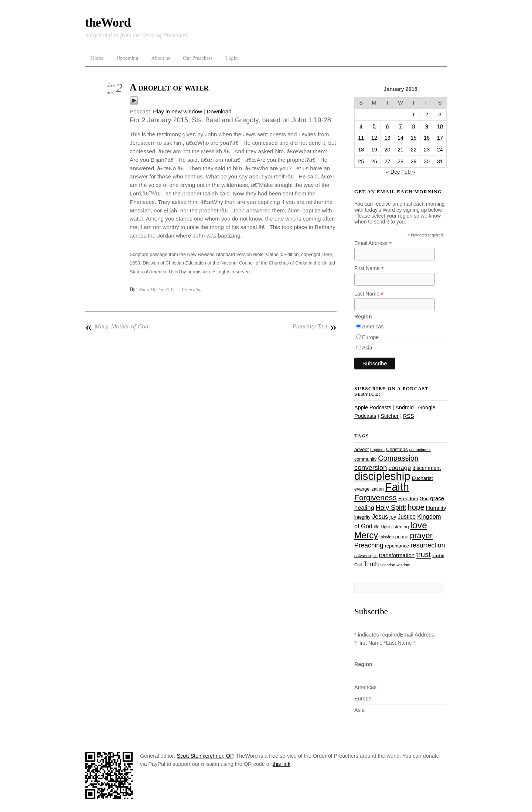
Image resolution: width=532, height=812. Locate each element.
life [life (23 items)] (377, 527)
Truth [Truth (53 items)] (371, 564)
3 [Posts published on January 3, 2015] (440, 115)
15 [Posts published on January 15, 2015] (414, 138)
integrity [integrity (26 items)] (362, 517)
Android (405, 407)
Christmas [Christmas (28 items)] (397, 449)
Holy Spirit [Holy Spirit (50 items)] (391, 508)
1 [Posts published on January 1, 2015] (414, 115)
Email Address (373, 243)
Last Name (369, 294)
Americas (373, 327)
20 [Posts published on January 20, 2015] (387, 150)
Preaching (192, 289)
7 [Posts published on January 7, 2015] (400, 126)
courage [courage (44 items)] (400, 468)
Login (231, 58)
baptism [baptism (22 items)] (377, 450)
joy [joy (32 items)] (393, 517)
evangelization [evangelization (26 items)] (369, 489)
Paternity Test (315, 327)
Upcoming (127, 58)
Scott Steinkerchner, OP (205, 756)
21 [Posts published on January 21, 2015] (400, 150)
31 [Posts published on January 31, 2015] (440, 161)
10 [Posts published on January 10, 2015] (440, 126)
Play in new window (178, 111)
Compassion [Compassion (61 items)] (398, 458)
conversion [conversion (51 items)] (371, 468)
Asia (367, 348)
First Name (369, 268)
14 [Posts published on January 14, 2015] (400, 138)
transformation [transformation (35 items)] (397, 555)
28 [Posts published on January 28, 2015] (400, 161)
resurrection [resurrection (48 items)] (428, 545)
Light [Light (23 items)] (386, 527)
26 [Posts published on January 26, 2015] (374, 161)
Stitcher (390, 416)
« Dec (393, 172)
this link (282, 764)
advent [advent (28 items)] (362, 449)
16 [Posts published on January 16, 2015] (427, 138)
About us (161, 58)
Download (219, 111)
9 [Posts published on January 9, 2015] (427, 126)
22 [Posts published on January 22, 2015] (414, 150)
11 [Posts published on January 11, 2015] (361, 138)
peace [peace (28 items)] (402, 537)
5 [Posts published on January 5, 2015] (374, 126)
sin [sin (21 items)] (375, 556)
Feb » (408, 172)
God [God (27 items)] (424, 499)
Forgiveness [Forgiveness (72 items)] (376, 497)
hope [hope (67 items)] (416, 507)
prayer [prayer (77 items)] (421, 535)
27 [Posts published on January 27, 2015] (387, 161)
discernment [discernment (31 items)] (427, 468)
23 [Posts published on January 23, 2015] (427, 150)
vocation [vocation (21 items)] (388, 565)
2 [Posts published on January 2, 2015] (427, 115)
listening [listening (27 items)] (400, 527)
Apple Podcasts (373, 407)
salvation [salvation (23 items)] (363, 556)
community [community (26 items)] (365, 459)
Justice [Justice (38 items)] (407, 517)
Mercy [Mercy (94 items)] (366, 535)
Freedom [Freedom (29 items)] (408, 499)
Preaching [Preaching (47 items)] (369, 545)
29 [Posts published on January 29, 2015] (414, 161)
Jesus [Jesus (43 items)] (380, 517)
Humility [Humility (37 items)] (436, 508)
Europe (370, 337)
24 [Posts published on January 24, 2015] (440, 150)
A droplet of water (169, 87)
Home (97, 58)
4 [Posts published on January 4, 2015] (361, 126)
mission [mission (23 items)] (387, 537)
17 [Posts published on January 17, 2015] (440, 138)
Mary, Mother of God (117, 327)
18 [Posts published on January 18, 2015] (361, 150)
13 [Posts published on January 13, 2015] (387, 138)
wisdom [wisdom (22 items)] (403, 565)
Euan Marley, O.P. (156, 289)
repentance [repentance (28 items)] (397, 546)
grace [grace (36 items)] (437, 498)
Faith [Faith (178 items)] (397, 487)
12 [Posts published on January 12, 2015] (374, 138)
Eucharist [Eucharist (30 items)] (422, 478)
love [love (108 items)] (419, 525)
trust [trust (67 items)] (423, 554)
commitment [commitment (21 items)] (420, 450)
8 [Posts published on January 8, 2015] (414, 126)
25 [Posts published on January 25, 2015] (361, 161)
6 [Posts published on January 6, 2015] (387, 126)
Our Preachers (198, 58)
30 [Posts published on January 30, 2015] (427, 161)
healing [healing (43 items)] (364, 508)
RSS (409, 416)
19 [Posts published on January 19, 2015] (374, 150)
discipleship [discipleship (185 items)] (382, 476)
